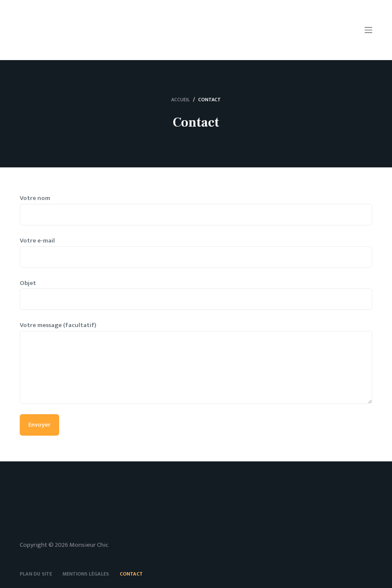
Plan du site (36, 574)
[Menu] (368, 30)
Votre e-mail (196, 249)
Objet (196, 291)
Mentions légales (86, 574)
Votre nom (196, 206)
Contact (131, 574)
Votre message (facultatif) (196, 362)
